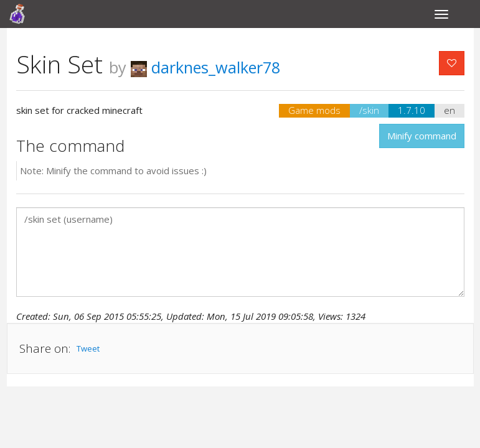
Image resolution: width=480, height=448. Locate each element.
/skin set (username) (240, 252)
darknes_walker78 (205, 67)
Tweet (88, 348)
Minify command (422, 136)
